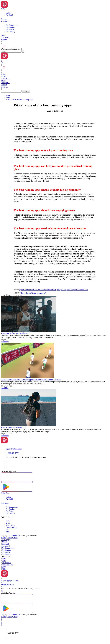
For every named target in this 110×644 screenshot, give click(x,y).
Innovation (5, 503)
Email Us (4, 87)
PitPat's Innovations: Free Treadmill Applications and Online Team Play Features (31, 380)
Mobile (8, 13)
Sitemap (4, 538)
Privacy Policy (13, 538)
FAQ (7, 529)
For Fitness (10, 29)
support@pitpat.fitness (14, 449)
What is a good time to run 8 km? (13, 427)
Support (4, 40)
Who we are (5, 21)
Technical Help (11, 527)
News (3, 35)
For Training (10, 31)
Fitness (4, 19)
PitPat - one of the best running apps (19, 100)
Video (8, 532)
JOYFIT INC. (16, 536)
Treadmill (9, 15)
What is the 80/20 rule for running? (33, 293)
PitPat (3, 9)
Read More (5, 342)
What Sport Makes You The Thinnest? (15, 333)
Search (26, 91)
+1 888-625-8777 (12, 453)
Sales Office (10, 525)
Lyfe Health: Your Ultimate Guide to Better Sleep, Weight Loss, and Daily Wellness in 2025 (54, 290)
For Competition (12, 25)
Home (8, 95)
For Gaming (10, 27)
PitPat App (5, 493)
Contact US (5, 37)
